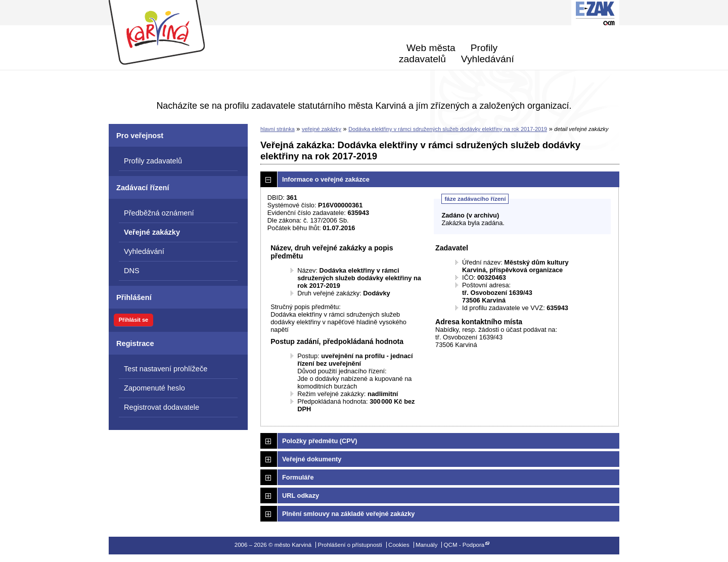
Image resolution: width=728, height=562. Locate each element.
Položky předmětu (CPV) (320, 441)
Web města (431, 48)
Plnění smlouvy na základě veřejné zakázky (348, 514)
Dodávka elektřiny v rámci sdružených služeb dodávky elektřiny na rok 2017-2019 (448, 129)
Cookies (399, 545)
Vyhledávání (488, 59)
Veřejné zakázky (152, 232)
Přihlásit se (133, 320)
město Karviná (168, 33)
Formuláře (298, 477)
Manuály (427, 545)
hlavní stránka (278, 129)
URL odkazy (301, 495)
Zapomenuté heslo (154, 388)
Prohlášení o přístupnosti (350, 545)
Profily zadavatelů (448, 53)
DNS (132, 271)
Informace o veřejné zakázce (326, 179)
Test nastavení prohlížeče (166, 369)
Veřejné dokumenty (312, 459)
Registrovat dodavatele (162, 407)
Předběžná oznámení (159, 213)
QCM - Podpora (464, 545)
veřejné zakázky (322, 129)
